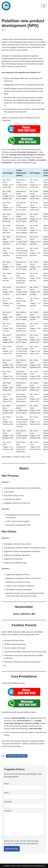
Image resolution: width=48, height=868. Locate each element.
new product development (17, 756)
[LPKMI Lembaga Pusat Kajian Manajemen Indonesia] (6, 6)
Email (7, 793)
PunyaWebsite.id (38, 866)
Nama (7, 784)
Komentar (8, 811)
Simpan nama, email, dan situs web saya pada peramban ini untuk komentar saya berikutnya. (21, 842)
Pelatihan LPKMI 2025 (12, 866)
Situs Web (8, 802)
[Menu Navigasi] (44, 6)
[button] (14, 173)
